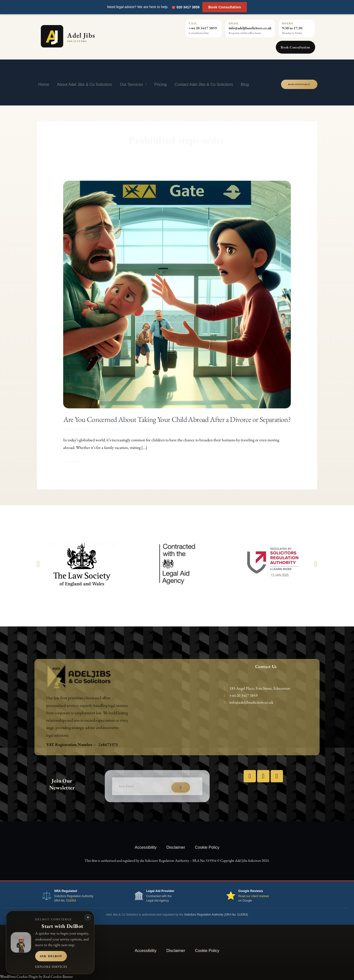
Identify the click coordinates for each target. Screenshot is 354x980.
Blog (245, 84)
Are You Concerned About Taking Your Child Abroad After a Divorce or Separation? (177, 419)
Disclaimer (176, 847)
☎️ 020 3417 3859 (185, 7)
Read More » (74, 461)
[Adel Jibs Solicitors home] (89, 36)
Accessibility (146, 847)
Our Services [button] (133, 84)
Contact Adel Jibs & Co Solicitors (204, 84)
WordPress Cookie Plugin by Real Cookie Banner (36, 976)
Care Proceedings (105, 428)
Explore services (51, 967)
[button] (38, 564)
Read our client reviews (254, 896)
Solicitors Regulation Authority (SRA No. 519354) (216, 915)
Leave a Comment (76, 428)
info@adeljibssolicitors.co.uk (250, 28)
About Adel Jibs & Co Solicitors (85, 84)
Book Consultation (225, 7)
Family (149, 428)
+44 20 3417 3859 (203, 28)
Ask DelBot (51, 956)
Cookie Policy (207, 847)
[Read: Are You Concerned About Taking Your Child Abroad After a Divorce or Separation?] (177, 294)
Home (44, 84)
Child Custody (131, 428)
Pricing (161, 84)
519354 (71, 901)
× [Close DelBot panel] (88, 917)
